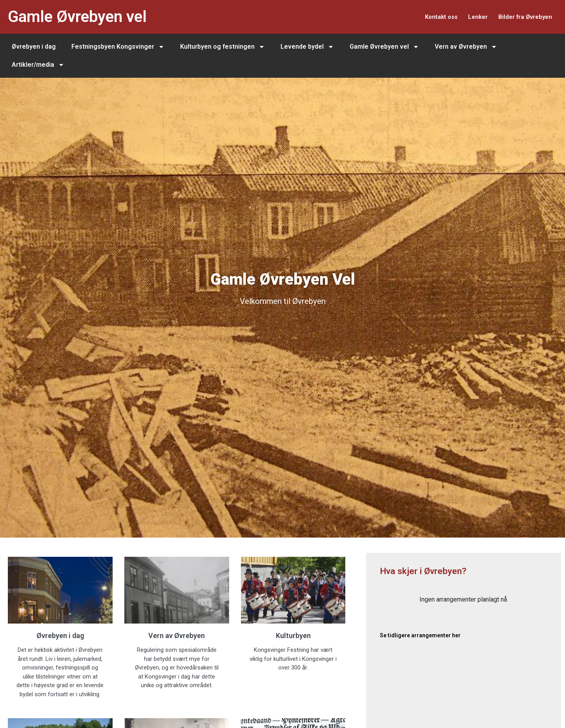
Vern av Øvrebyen (466, 47)
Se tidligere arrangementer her (420, 635)
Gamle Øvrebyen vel (77, 17)
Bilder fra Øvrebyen (521, 17)
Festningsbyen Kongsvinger (118, 47)
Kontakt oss (423, 17)
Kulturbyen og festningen (222, 47)
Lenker (467, 17)
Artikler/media (38, 65)
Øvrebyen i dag (34, 47)
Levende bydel (307, 47)
